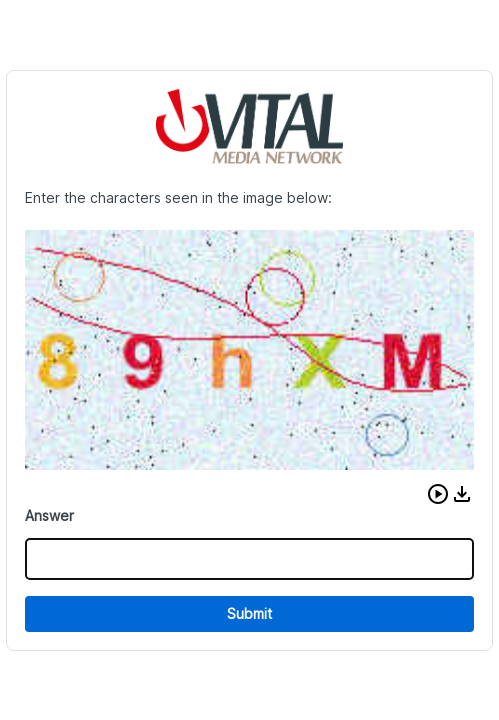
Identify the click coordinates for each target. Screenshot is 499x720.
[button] (438, 494)
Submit (249, 613)
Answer (49, 515)
